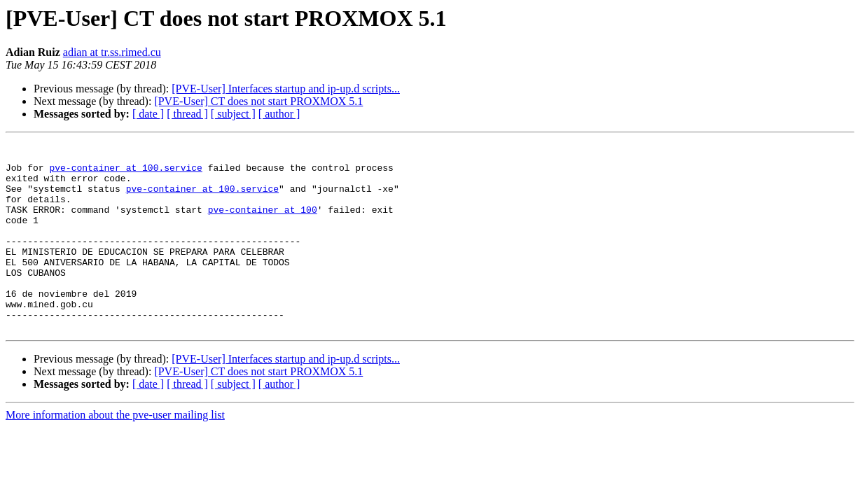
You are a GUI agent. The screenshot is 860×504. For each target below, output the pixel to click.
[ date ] (148, 114)
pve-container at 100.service (125, 174)
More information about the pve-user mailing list (115, 453)
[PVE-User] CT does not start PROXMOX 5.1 (258, 101)
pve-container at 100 (263, 224)
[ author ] (279, 114)
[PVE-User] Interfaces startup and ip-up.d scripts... (286, 89)
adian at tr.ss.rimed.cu (112, 52)
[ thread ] (187, 114)
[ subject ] (233, 114)
